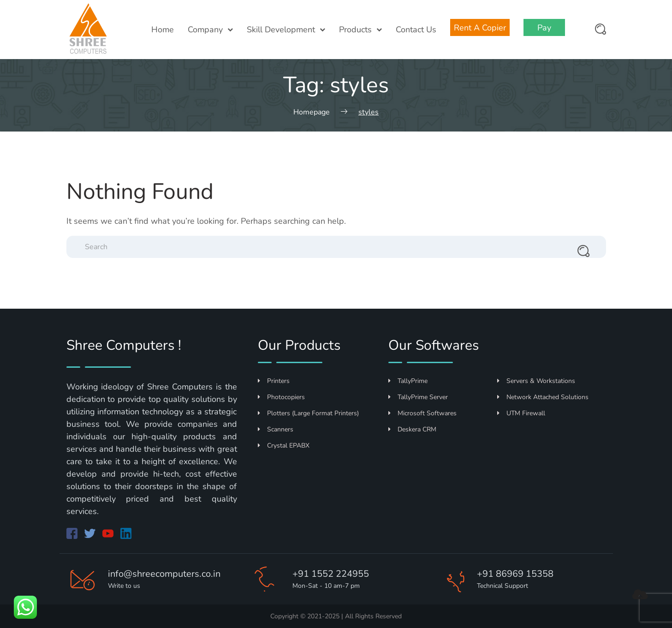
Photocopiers (281, 397)
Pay (544, 28)
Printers (274, 381)
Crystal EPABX (284, 446)
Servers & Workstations (536, 381)
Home (163, 30)
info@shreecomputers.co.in (164, 574)
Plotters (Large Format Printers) (308, 413)
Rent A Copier (480, 28)
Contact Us (416, 30)
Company (210, 30)
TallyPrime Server (418, 397)
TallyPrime (408, 381)
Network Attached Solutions (543, 397)
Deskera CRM (412, 429)
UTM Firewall (521, 413)
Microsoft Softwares (422, 413)
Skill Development (286, 30)
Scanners (276, 429)
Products (360, 30)
